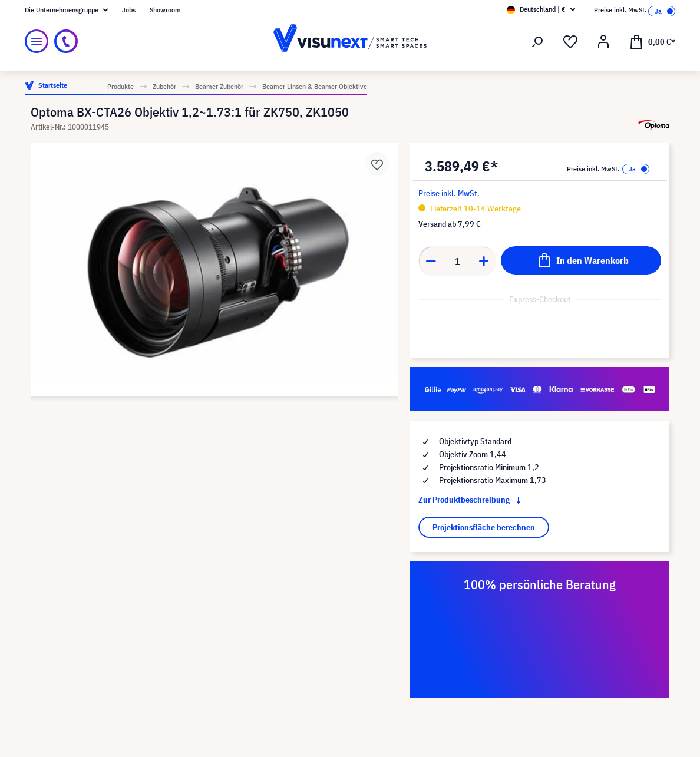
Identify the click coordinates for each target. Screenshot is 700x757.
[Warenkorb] (652, 41)
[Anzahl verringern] (431, 261)
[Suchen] (537, 42)
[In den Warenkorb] (581, 260)
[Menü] (37, 41)
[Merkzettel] (570, 42)
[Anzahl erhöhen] (484, 261)
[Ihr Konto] (603, 42)
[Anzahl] (458, 261)
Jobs (129, 10)
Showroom (165, 10)
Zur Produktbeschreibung (472, 500)
